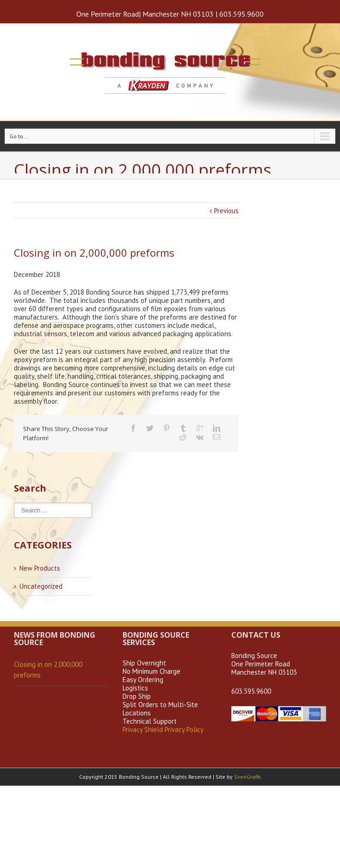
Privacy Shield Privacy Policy (163, 729)
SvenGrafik (247, 777)
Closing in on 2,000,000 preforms (48, 670)
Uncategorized (41, 586)
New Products (40, 568)
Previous (226, 211)
